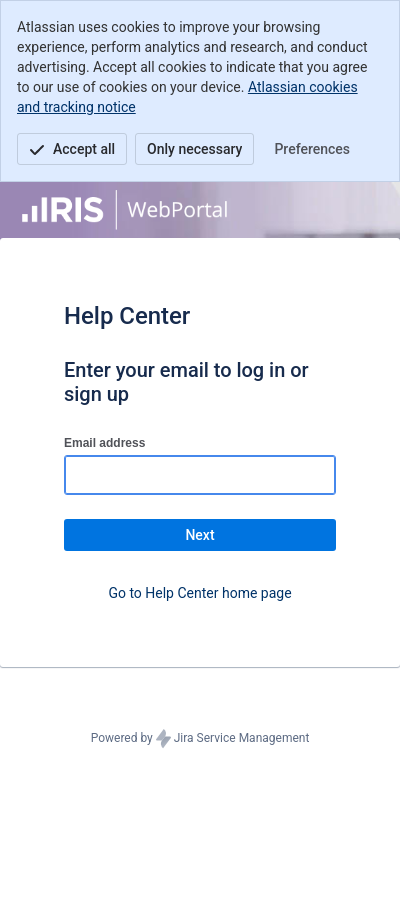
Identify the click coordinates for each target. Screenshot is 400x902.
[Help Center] (124, 210)
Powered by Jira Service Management (200, 739)
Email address (104, 443)
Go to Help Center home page (199, 593)
